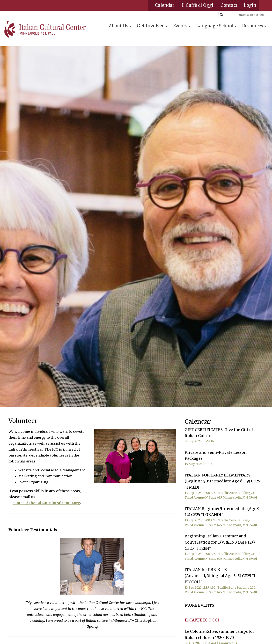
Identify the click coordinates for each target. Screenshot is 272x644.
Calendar (165, 5)
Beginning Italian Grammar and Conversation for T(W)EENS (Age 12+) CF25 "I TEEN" (220, 542)
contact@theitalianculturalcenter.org (46, 503)
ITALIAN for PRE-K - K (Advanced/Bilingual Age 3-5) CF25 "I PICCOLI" (220, 576)
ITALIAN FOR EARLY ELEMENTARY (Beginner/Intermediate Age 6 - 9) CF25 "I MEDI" (222, 481)
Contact (229, 5)
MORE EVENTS (199, 605)
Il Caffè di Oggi (197, 5)
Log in (250, 5)
